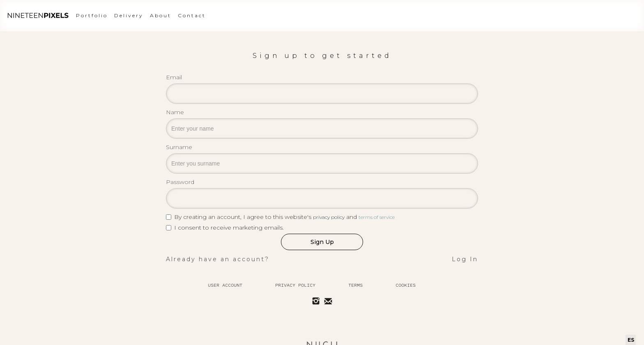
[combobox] (631, 340)
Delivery (129, 15)
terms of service (377, 217)
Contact (192, 15)
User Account (225, 285)
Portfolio (92, 15)
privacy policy (329, 217)
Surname (179, 147)
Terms (355, 285)
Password (180, 182)
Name (175, 112)
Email (174, 77)
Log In (465, 259)
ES (631, 340)
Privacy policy (295, 285)
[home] (38, 16)
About (161, 15)
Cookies (406, 285)
